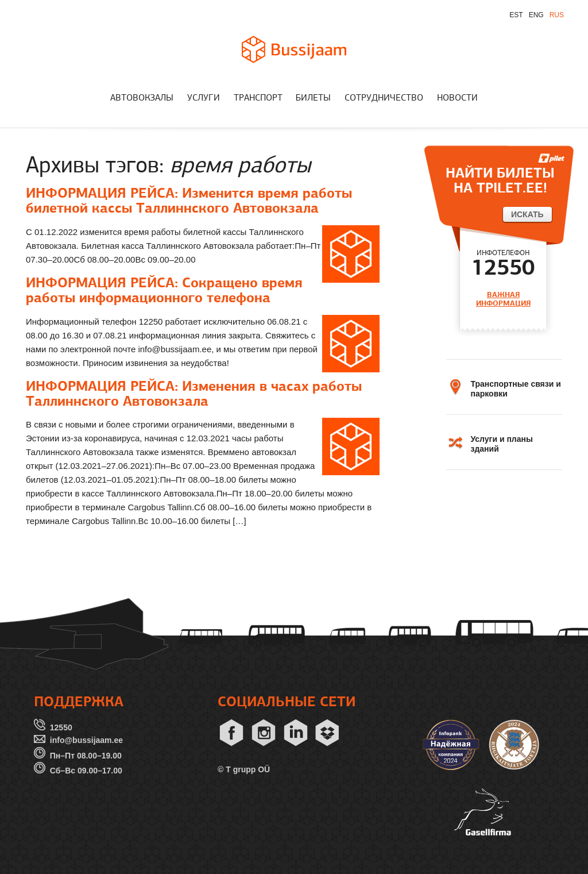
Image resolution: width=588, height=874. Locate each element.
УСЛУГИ (204, 98)
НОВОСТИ (457, 98)
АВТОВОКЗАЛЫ (142, 98)
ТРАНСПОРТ (258, 98)
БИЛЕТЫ (313, 98)
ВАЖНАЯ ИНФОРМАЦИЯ (503, 299)
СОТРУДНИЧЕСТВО (384, 98)
